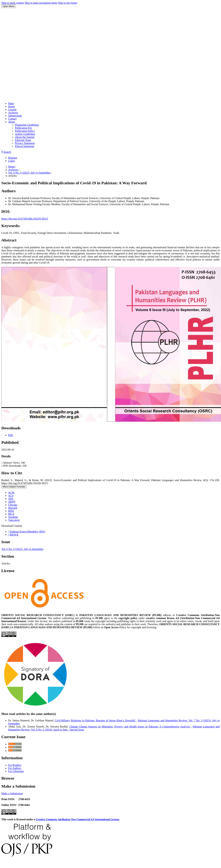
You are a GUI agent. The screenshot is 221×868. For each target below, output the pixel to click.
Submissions (15, 116)
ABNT (12, 502)
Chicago (13, 505)
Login (11, 161)
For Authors (15, 768)
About (12, 122)
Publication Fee (23, 128)
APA (11, 499)
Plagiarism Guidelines (27, 125)
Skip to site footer (68, 3)
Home (11, 106)
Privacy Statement (25, 143)
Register (13, 158)
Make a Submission (12, 793)
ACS (11, 496)
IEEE (11, 511)
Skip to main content (13, 3)
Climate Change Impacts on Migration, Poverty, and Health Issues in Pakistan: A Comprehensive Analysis (130, 727)
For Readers (15, 765)
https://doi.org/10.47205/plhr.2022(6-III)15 (25, 219)
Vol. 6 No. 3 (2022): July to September (29, 173)
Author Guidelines (25, 134)
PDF (11, 435)
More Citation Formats (14, 487)
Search (6, 152)
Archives (13, 113)
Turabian (13, 517)
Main (11, 103)
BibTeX (13, 535)
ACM (11, 493)
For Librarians (16, 771)
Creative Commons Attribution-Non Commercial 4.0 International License (77, 819)
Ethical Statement (24, 146)
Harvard (13, 508)
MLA (11, 514)
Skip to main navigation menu (41, 3)
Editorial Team (23, 140)
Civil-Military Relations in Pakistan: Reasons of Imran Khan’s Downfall (95, 720)
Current (12, 110)
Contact (12, 119)
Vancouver (14, 520)
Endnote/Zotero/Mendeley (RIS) (27, 532)
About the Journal (25, 137)
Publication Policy (25, 131)
